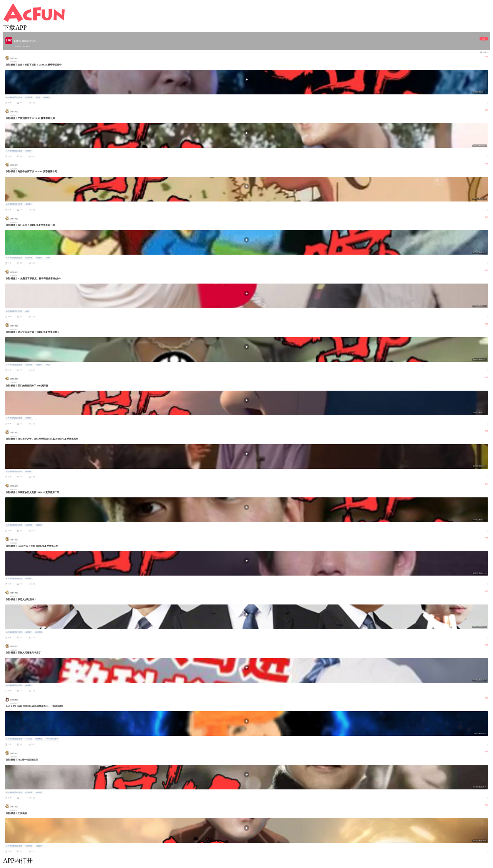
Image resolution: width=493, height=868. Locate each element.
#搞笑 (38, 97)
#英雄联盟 (29, 97)
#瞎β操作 (47, 97)
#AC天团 (28, 739)
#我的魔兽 (39, 739)
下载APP (15, 28)
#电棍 (48, 258)
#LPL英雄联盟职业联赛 (14, 97)
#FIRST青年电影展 (52, 739)
